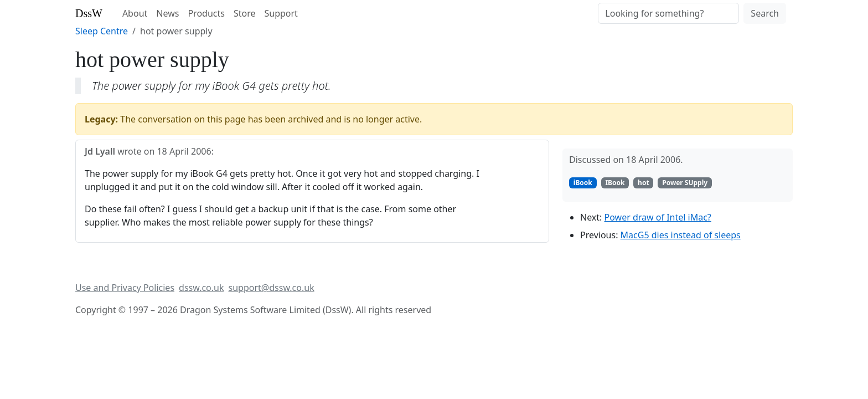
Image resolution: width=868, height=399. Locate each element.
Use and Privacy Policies (125, 288)
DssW (89, 13)
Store (245, 13)
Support (281, 13)
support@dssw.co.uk (272, 288)
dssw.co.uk (201, 288)
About (135, 13)
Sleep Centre (102, 31)
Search (765, 13)
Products (206, 13)
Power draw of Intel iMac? (658, 217)
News (167, 13)
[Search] (668, 13)
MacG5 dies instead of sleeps (681, 235)
